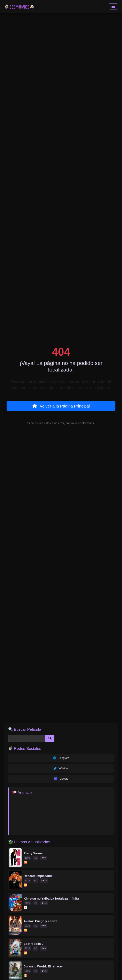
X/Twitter (61, 768)
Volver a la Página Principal (61, 406)
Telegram (61, 758)
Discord (61, 779)
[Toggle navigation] (113, 6)
